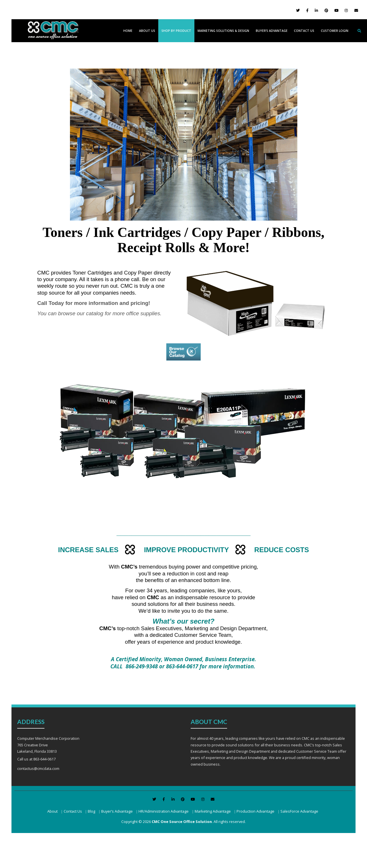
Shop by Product (176, 31)
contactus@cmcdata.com (38, 768)
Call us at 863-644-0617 (36, 759)
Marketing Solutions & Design (223, 31)
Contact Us (304, 31)
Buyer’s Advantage (272, 31)
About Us (147, 31)
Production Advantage (255, 811)
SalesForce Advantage (299, 811)
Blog (91, 811)
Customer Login (335, 31)
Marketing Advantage (213, 811)
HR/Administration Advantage (164, 811)
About (52, 811)
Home (128, 31)
